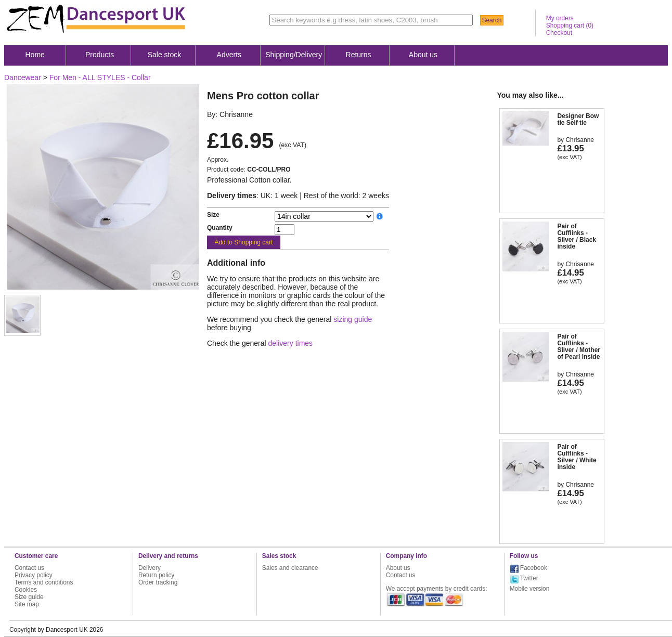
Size (213, 215)
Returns (359, 55)
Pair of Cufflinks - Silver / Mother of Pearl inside (579, 347)
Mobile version (530, 589)
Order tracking (158, 582)
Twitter (529, 578)
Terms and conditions (44, 582)
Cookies (26, 590)
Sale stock (165, 55)
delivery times (291, 343)
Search (492, 20)
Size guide (29, 597)
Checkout (559, 33)
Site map (27, 604)
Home (35, 55)
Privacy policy (34, 575)
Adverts (229, 55)
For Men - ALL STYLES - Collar (100, 77)
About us (423, 55)
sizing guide (353, 319)
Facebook (534, 568)
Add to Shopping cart (243, 242)
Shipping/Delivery (294, 55)
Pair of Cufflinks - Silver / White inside (577, 457)
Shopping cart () (570, 25)
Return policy (156, 575)
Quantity (220, 228)
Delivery (150, 568)
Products (100, 55)
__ (380, 216)
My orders (560, 18)
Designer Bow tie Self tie (578, 119)
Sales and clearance (290, 568)
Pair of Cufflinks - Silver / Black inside (577, 237)
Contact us (29, 568)
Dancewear (23, 77)
